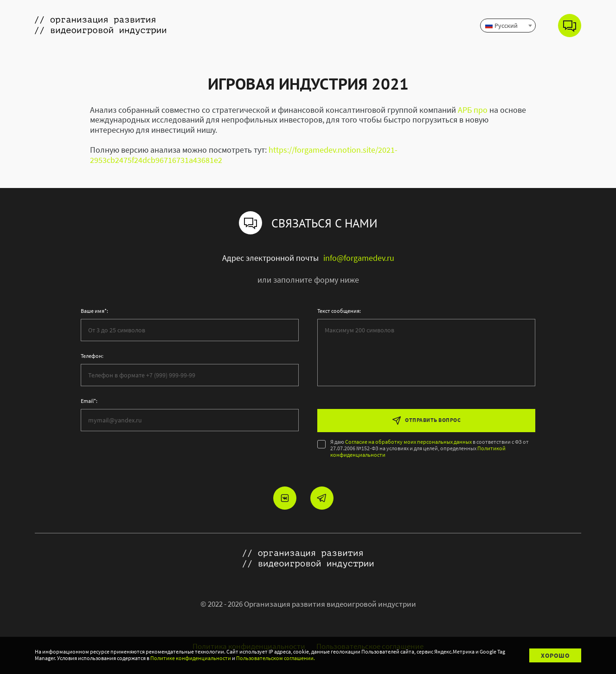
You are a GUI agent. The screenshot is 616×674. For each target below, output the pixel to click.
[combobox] (508, 26)
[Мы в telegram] (322, 498)
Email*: (89, 401)
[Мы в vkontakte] (285, 498)
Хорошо (555, 655)
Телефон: (92, 356)
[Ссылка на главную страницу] (100, 26)
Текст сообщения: (339, 311)
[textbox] (508, 26)
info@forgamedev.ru (359, 258)
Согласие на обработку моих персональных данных (408, 442)
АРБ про (473, 110)
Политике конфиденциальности (191, 658)
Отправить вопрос (426, 421)
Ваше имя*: (94, 311)
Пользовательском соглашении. (276, 658)
